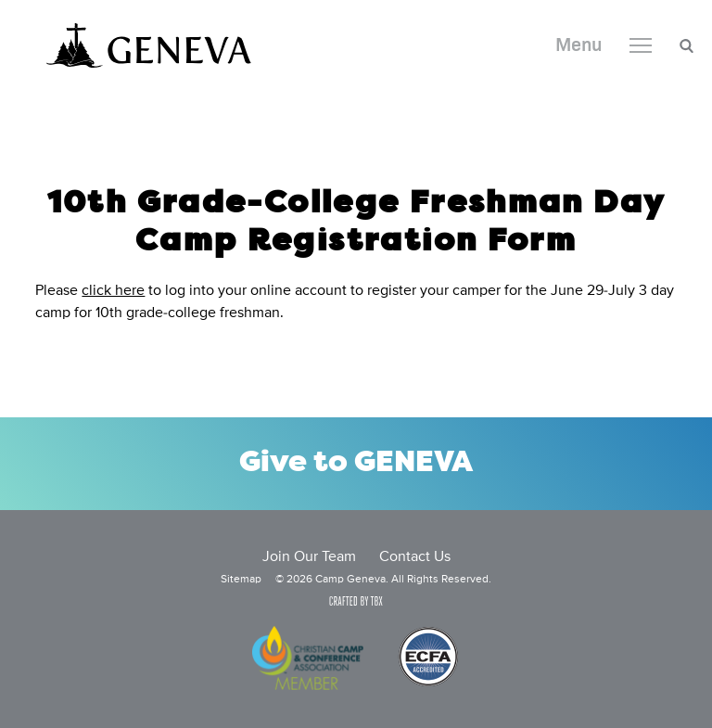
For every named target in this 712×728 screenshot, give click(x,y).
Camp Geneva (149, 45)
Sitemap (241, 580)
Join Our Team (309, 557)
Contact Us (415, 557)
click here (113, 291)
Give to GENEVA (356, 464)
